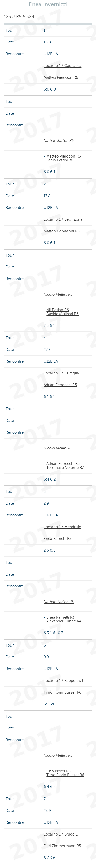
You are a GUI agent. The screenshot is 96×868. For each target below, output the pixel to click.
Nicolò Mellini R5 (58, 294)
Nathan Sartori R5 (59, 141)
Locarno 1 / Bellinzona (63, 219)
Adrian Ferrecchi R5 (60, 385)
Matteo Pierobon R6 (61, 77)
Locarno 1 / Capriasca (62, 66)
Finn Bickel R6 (58, 771)
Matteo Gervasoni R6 (62, 231)
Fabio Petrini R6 (60, 160)
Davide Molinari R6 (62, 314)
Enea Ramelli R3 (57, 539)
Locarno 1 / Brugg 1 (61, 834)
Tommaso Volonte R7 (65, 468)
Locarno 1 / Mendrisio (62, 527)
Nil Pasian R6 (58, 310)
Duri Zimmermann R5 (62, 846)
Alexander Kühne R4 (64, 621)
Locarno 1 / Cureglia (61, 373)
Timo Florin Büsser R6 (62, 692)
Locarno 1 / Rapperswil (63, 681)
